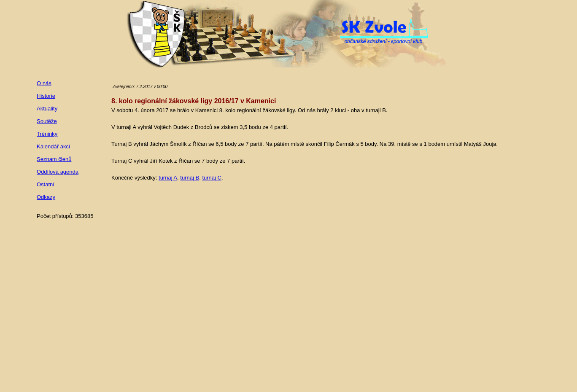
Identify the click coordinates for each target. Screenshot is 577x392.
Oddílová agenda (58, 172)
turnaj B (190, 178)
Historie (46, 96)
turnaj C (212, 178)
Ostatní (46, 184)
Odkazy (46, 197)
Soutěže (47, 121)
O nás (44, 83)
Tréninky (47, 134)
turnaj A (168, 178)
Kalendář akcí (54, 146)
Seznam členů (54, 159)
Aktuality (47, 109)
